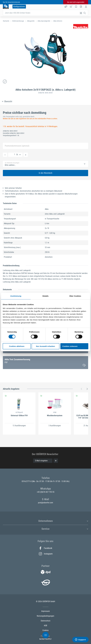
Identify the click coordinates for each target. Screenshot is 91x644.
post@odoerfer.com (45, 503)
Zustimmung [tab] (16, 296)
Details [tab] (46, 296)
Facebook (45, 548)
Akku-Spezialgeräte (44, 21)
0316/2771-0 (27, 481)
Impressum (45, 611)
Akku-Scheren (58, 21)
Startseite (6, 21)
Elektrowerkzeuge (18, 21)
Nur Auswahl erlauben (46, 346)
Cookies (45, 630)
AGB (45, 626)
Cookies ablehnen (17, 346)
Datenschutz (46, 621)
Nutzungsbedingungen (45, 616)
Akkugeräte (31, 21)
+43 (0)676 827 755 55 (46, 492)
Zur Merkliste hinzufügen (12, 163)
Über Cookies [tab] (75, 296)
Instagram (46, 554)
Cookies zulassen (70, 346)
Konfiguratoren (19, 7)
